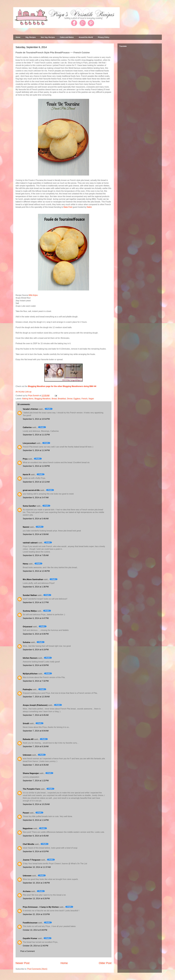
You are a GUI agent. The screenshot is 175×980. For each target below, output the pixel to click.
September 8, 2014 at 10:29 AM (36, 804)
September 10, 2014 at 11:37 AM (37, 867)
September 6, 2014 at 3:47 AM (36, 498)
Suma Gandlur (29, 506)
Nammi (26, 527)
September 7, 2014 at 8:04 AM (36, 731)
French (85, 399)
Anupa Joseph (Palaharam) (35, 705)
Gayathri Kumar (30, 938)
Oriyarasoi (28, 627)
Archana (27, 891)
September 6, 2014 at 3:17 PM (36, 602)
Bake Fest (68, 207)
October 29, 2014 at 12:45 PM (35, 946)
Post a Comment (28, 951)
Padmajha (27, 689)
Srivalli (26, 723)
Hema (25, 564)
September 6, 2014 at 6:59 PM (36, 665)
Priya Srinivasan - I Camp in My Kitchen (41, 907)
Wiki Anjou (33, 295)
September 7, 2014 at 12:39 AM (36, 697)
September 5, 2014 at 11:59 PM (36, 466)
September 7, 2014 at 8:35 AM (36, 765)
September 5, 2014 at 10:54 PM (36, 419)
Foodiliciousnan (30, 923)
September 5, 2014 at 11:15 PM (36, 435)
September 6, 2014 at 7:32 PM (36, 681)
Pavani (26, 813)
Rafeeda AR (28, 739)
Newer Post (23, 963)
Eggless (77, 399)
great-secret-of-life (31, 490)
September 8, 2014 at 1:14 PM (36, 820)
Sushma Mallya (30, 611)
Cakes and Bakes (67, 37)
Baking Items (28, 399)
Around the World (86, 37)
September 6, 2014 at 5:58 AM (36, 534)
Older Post (105, 963)
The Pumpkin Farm (31, 789)
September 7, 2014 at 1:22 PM (36, 781)
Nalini (89, 207)
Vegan (91, 399)
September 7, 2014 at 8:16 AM (36, 746)
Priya (25, 459)
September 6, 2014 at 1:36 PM (36, 587)
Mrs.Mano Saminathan (33, 579)
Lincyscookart (29, 443)
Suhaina (26, 642)
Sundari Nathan (30, 595)
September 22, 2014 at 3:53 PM (36, 914)
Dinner (70, 399)
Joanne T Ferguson (32, 860)
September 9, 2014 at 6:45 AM (36, 836)
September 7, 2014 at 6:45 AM (36, 715)
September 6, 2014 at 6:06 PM (36, 634)
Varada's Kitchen (30, 409)
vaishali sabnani (30, 543)
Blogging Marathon (42, 399)
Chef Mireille (28, 844)
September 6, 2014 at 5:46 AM (36, 519)
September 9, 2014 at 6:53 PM (36, 851)
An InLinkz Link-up (23, 392)
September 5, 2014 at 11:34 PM (36, 450)
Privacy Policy (104, 37)
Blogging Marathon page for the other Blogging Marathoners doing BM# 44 (62, 386)
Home (18, 37)
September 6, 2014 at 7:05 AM (36, 555)
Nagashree (28, 828)
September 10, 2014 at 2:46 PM (36, 883)
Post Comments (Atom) (37, 969)
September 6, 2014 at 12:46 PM (36, 571)
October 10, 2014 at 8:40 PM (35, 930)
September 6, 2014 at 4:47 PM (36, 618)
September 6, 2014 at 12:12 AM (36, 482)
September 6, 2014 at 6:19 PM (36, 650)
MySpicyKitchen (30, 674)
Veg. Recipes (31, 37)
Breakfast (62, 399)
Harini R (26, 475)
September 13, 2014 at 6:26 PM (36, 899)
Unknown (27, 755)
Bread (54, 399)
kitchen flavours (30, 658)
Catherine (27, 427)
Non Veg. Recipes (48, 37)
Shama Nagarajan (31, 773)
